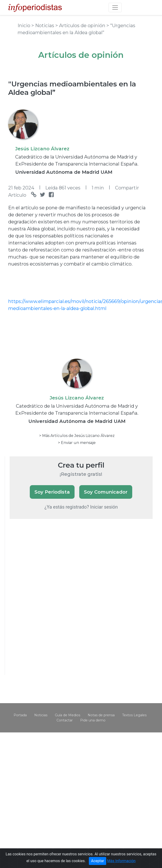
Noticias (41, 715)
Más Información (121, 861)
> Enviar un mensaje (77, 443)
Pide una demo (93, 720)
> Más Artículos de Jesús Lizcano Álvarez (77, 436)
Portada (20, 715)
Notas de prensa (101, 715)
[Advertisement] (45, 603)
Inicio (24, 26)
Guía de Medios (68, 715)
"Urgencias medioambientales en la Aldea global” (72, 88)
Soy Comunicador (106, 492)
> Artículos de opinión (81, 26)
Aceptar (98, 861)
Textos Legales (134, 715)
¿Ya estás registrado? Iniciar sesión (81, 507)
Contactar (65, 720)
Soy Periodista (52, 492)
